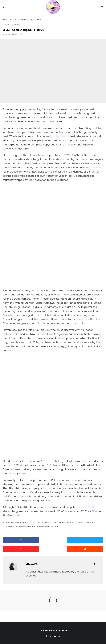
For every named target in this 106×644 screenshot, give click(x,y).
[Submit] (19, 549)
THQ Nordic (89, 507)
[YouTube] (55, 636)
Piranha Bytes (58, 136)
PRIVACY (66, 631)
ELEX (11, 140)
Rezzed (48, 488)
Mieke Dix (6, 34)
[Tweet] (53, 540)
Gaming (6, 24)
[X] (51, 636)
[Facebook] (46, 636)
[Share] (19, 540)
